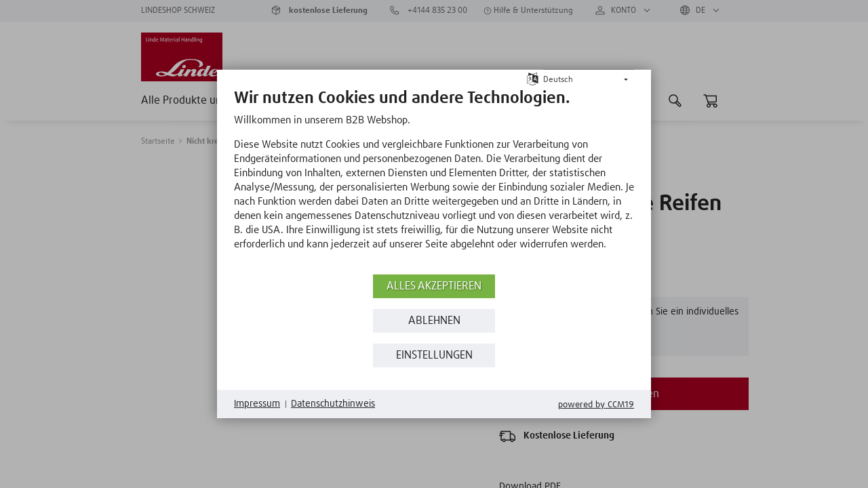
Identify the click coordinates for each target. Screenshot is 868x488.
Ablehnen (434, 321)
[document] (434, 180)
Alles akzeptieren (434, 286)
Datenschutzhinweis (333, 404)
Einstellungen (434, 355)
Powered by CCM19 (596, 405)
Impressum (257, 404)
